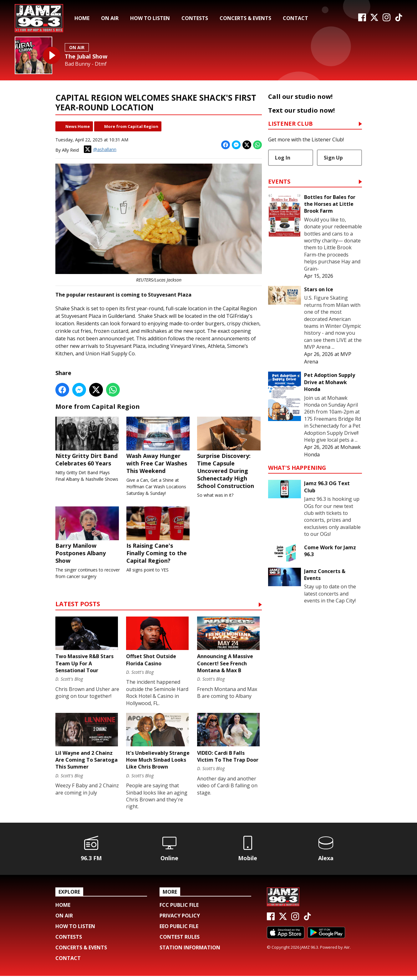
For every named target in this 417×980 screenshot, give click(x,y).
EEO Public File (179, 930)
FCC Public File (179, 909)
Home (82, 18)
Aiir (347, 951)
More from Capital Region (131, 126)
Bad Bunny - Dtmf (86, 64)
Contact (295, 18)
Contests (195, 18)
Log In (283, 158)
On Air (110, 18)
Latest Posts (78, 606)
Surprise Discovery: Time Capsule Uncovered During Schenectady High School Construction (229, 453)
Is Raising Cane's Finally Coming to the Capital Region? (158, 536)
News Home (78, 126)
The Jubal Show (86, 56)
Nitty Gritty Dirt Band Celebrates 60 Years (88, 442)
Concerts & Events (245, 18)
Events (279, 182)
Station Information (190, 952)
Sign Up (333, 158)
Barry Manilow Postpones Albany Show (88, 536)
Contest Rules (180, 941)
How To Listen (150, 18)
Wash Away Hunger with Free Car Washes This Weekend (158, 446)
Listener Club (290, 124)
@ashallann (100, 149)
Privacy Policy (180, 920)
